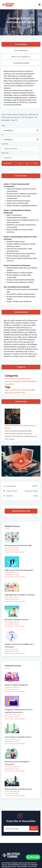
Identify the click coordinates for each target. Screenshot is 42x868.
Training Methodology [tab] (21, 63)
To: (3, 135)
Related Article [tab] (21, 402)
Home (14, 27)
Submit (34, 828)
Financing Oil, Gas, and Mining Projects (18, 789)
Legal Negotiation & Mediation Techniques (20, 595)
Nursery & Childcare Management (16, 685)
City (20, 163)
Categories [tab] (21, 367)
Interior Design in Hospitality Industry (18, 737)
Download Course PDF (21, 511)
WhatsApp (33, 857)
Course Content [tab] (21, 176)
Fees (27, 163)
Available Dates (7, 163)
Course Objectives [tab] (21, 51)
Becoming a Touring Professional (16, 620)
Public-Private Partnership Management (19, 570)
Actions (35, 163)
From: (4, 126)
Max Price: (5, 153)
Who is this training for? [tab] (21, 57)
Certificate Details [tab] (21, 312)
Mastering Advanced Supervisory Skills (18, 545)
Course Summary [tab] (21, 44)
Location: (5, 144)
